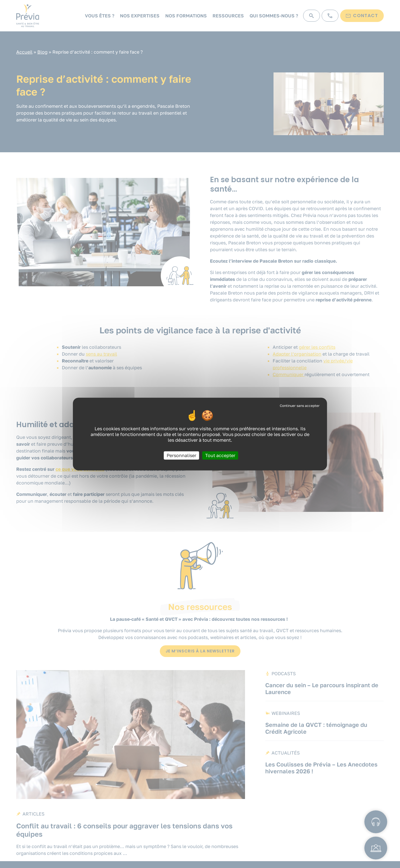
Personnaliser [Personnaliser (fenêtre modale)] (181, 455)
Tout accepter (220, 455)
